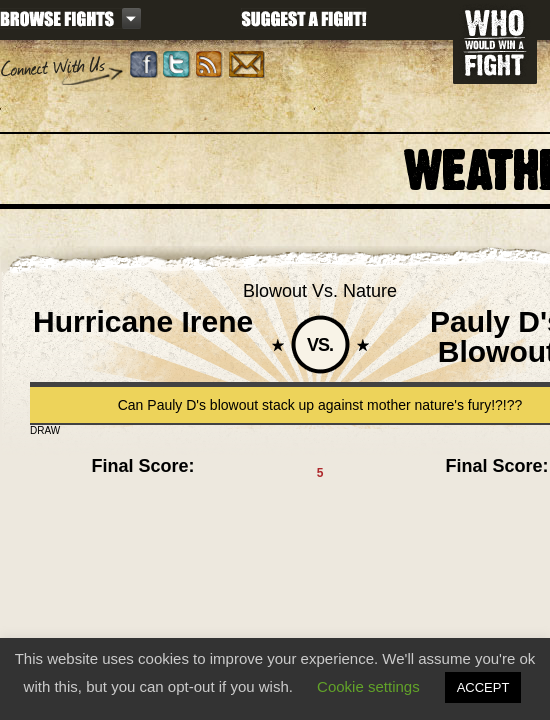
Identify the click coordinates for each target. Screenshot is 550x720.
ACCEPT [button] (483, 687)
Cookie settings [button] (368, 686)
